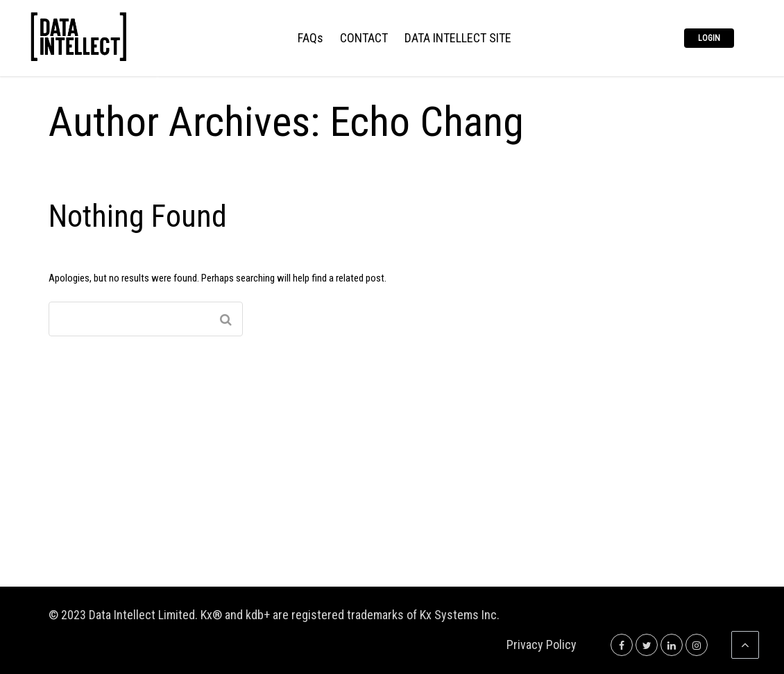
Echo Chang (427, 122)
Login (709, 38)
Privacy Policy (542, 645)
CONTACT (364, 38)
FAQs (310, 38)
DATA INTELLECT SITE (458, 38)
